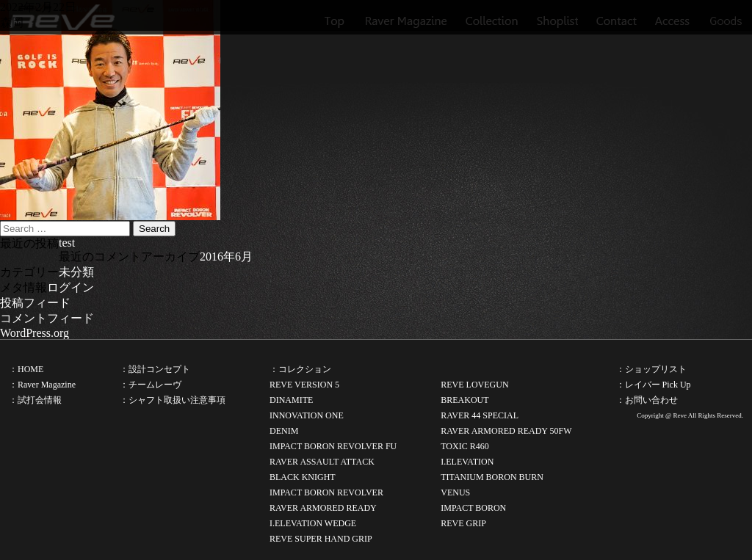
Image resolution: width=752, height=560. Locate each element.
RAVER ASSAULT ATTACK (322, 462)
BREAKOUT (464, 400)
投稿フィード (35, 303)
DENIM (284, 431)
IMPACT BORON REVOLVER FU (333, 446)
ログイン (70, 287)
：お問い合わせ (647, 400)
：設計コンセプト (155, 369)
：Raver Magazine (42, 385)
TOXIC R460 (464, 446)
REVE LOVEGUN (474, 385)
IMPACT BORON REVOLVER (326, 492)
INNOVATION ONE (307, 415)
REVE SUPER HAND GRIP (321, 539)
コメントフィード (47, 318)
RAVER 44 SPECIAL (480, 415)
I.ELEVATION (467, 462)
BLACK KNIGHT (303, 477)
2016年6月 (226, 257)
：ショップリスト (651, 369)
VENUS (455, 492)
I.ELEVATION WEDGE (313, 523)
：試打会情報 (35, 400)
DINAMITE (291, 400)
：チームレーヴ (151, 385)
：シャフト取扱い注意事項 (173, 400)
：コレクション (300, 369)
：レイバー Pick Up (654, 385)
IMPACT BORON (473, 508)
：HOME (26, 369)
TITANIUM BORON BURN (492, 477)
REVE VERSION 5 (304, 385)
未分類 (76, 272)
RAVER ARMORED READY (323, 508)
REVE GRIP (463, 523)
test (67, 243)
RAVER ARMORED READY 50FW (506, 431)
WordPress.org (35, 333)
